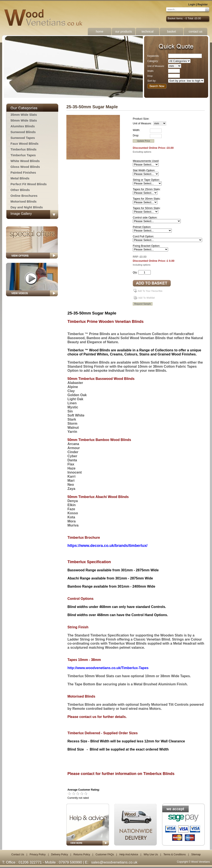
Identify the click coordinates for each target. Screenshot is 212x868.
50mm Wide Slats (24, 120)
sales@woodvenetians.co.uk (114, 862)
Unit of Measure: (156, 66)
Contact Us (18, 854)
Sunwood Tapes (23, 138)
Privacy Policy (38, 854)
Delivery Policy (60, 854)
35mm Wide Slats (24, 115)
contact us (196, 32)
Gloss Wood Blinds (25, 167)
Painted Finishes (23, 172)
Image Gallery (21, 214)
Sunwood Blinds (23, 132)
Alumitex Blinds (23, 126)
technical (147, 32)
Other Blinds (20, 190)
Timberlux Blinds (23, 149)
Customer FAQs (105, 854)
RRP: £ (137, 257)
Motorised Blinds (24, 201)
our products (124, 32)
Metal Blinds (20, 178)
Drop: (150, 76)
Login (192, 5)
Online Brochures (24, 196)
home (99, 32)
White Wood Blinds (25, 161)
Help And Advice (129, 854)
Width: (151, 71)
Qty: (135, 272)
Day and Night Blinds (27, 207)
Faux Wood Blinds (25, 144)
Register (203, 5)
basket (171, 32)
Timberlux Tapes (23, 155)
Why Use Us (151, 854)
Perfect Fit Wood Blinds (29, 184)
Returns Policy (82, 854)
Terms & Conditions (175, 854)
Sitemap (196, 854)
